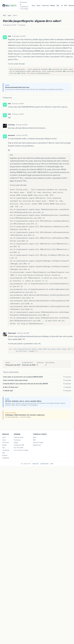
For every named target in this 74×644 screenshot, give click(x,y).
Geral (38, 6)
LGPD (52, 464)
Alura (35, 437)
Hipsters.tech (37, 445)
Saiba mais (36, 464)
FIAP (34, 440)
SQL (58, 6)
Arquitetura (6, 458)
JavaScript (6, 450)
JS (62, 6)
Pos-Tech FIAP (18, 448)
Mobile (53, 6)
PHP (66, 6)
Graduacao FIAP (19, 445)
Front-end (5, 443)
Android (5, 455)
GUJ (4, 15)
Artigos (16, 443)
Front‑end (45, 6)
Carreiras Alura (18, 437)
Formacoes (17, 440)
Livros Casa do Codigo (21, 450)
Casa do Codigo (38, 443)
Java (33, 6)
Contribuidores (44, 464)
